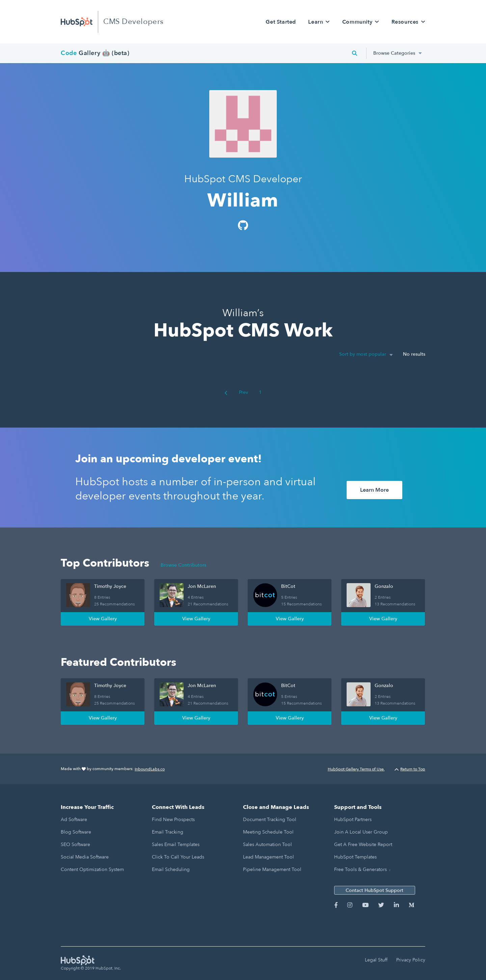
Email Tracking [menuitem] (168, 832)
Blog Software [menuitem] (76, 832)
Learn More (374, 490)
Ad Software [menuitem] (74, 820)
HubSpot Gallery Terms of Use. (356, 769)
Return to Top (410, 769)
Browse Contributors (183, 565)
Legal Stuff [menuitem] (376, 960)
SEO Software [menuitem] (75, 845)
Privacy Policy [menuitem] (411, 960)
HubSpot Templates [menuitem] (355, 857)
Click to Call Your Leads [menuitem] (178, 857)
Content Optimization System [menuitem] (92, 869)
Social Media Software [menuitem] (85, 857)
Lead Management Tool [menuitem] (268, 857)
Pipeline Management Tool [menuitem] (272, 869)
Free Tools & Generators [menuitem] (360, 869)
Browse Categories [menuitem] (394, 53)
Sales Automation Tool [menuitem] (267, 845)
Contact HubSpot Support (374, 890)
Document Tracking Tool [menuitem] (270, 820)
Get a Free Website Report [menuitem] (363, 845)
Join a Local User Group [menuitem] (361, 832)
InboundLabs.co (150, 769)
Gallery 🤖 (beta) (95, 53)
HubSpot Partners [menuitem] (353, 820)
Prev (236, 392)
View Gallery (103, 619)
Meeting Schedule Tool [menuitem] (268, 832)
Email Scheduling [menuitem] (171, 869)
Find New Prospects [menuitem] (173, 820)
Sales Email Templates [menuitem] (176, 845)
